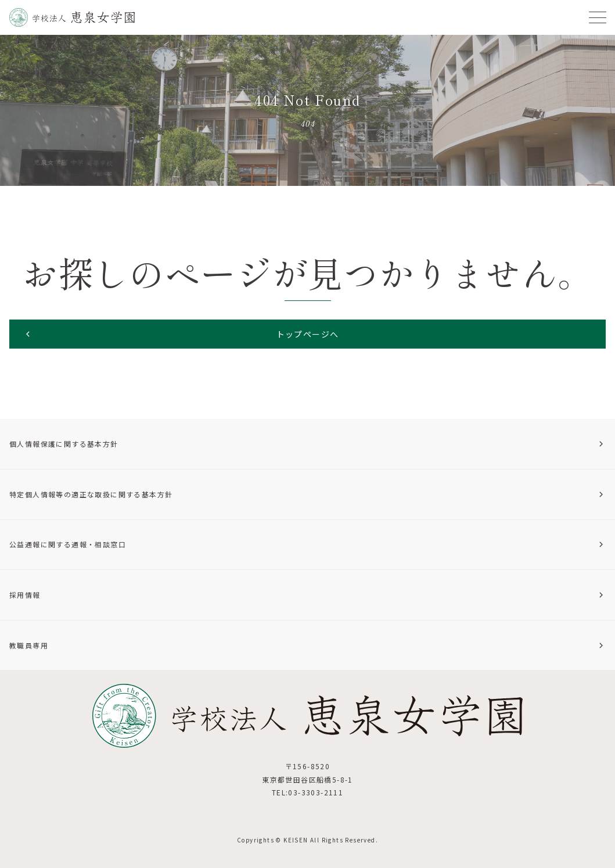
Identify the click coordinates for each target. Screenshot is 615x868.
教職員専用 (307, 645)
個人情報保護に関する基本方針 (307, 444)
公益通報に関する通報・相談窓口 (307, 544)
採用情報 (307, 595)
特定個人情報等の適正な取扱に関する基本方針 (307, 494)
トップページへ (181, 333)
